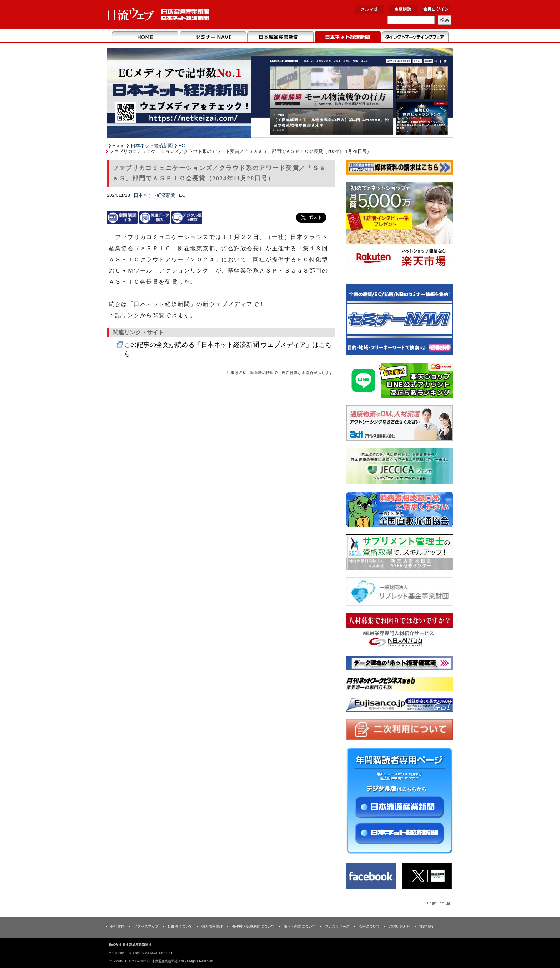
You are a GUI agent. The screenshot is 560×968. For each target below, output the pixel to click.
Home (145, 37)
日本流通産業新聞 (280, 37)
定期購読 (403, 9)
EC (182, 146)
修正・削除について (300, 926)
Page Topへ (438, 903)
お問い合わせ (400, 926)
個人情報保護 (212, 926)
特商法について (180, 926)
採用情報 (426, 926)
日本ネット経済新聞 (348, 37)
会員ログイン (436, 9)
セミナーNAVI (213, 37)
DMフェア (415, 37)
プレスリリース (337, 926)
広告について (369, 926)
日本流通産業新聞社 (158, 14)
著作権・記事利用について (253, 926)
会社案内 (117, 926)
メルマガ (370, 9)
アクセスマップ (146, 926)
